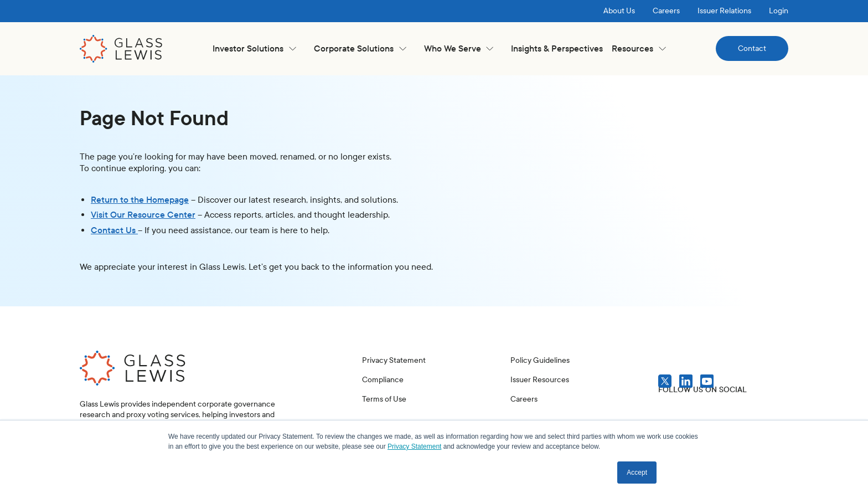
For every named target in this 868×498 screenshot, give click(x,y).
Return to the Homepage (140, 200)
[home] (121, 49)
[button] (254, 48)
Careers (666, 11)
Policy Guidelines (540, 360)
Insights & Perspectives (557, 48)
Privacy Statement (394, 360)
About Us (619, 11)
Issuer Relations (724, 11)
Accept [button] (637, 473)
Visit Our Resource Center (143, 215)
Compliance (383, 380)
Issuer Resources (540, 380)
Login (779, 11)
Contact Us (114, 230)
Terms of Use (384, 399)
